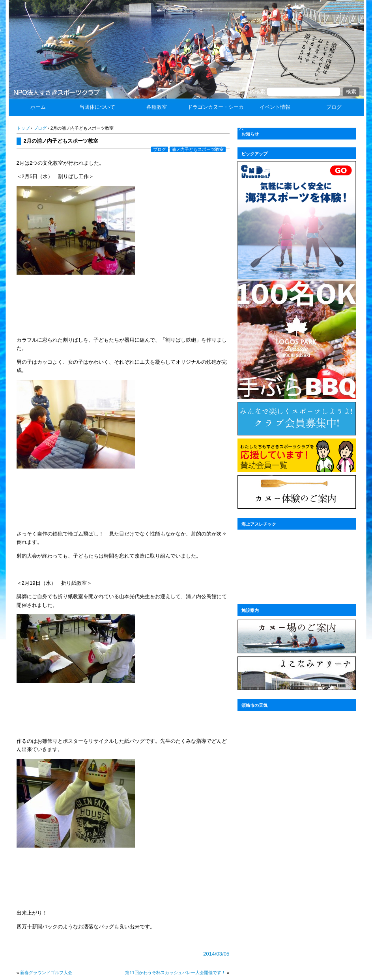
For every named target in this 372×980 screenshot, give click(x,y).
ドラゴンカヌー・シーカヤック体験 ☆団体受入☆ (216, 128)
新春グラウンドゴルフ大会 (46, 973)
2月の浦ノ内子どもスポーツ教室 (61, 141)
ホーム (38, 107)
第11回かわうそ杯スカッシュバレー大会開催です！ (175, 973)
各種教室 (157, 107)
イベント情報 (275, 107)
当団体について (97, 107)
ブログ (334, 107)
